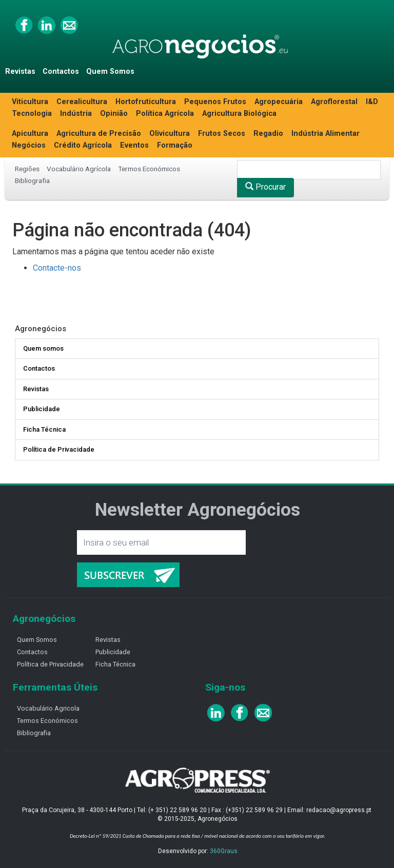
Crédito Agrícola (83, 145)
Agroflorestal (334, 102)
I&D (372, 102)
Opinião (114, 114)
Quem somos (43, 348)
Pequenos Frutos (215, 102)
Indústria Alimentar (326, 134)
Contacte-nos (57, 268)
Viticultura (30, 102)
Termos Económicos (149, 169)
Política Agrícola (165, 114)
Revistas (20, 72)
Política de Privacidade (59, 449)
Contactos (61, 72)
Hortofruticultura (146, 102)
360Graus (224, 851)
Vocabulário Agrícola (79, 169)
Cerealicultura (82, 102)
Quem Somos (110, 72)
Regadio (268, 134)
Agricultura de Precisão (99, 134)
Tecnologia (32, 114)
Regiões (27, 169)
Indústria (76, 114)
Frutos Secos (222, 134)
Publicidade (42, 409)
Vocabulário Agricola (48, 708)
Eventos (134, 145)
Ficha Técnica (44, 429)
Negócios (29, 145)
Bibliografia (32, 180)
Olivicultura (170, 134)
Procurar (265, 187)
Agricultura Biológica (239, 114)
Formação (175, 145)
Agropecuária (279, 102)
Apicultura (30, 134)
